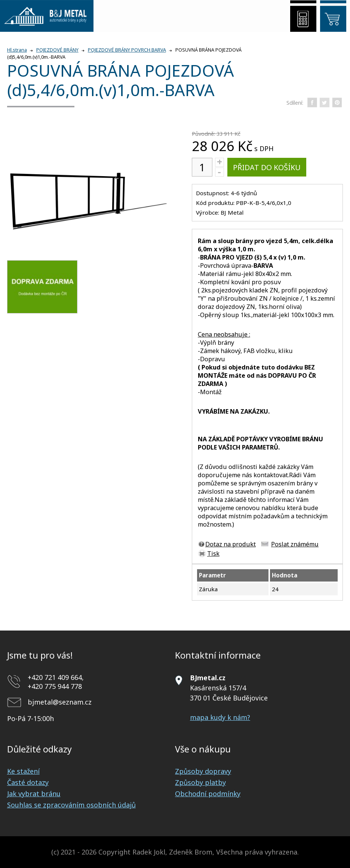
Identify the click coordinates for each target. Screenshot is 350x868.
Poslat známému (295, 544)
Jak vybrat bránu (34, 794)
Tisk (213, 553)
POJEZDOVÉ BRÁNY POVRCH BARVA (127, 50)
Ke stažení (23, 771)
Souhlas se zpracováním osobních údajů (71, 805)
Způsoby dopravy (203, 771)
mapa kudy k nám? (220, 717)
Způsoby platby (200, 782)
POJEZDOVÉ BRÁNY (57, 50)
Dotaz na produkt (231, 544)
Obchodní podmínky (208, 794)
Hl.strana (17, 50)
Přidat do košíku (267, 167)
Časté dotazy (28, 782)
